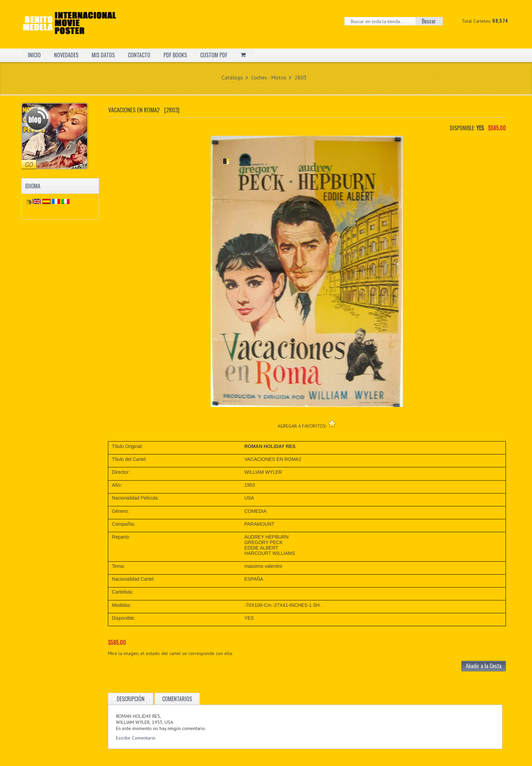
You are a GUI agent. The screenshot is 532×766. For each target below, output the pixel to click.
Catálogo (232, 77)
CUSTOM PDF (214, 55)
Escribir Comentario (136, 738)
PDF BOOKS (175, 55)
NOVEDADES (66, 55)
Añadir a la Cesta (484, 666)
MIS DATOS (103, 55)
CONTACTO (139, 55)
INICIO (34, 55)
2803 (301, 77)
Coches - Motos (269, 77)
